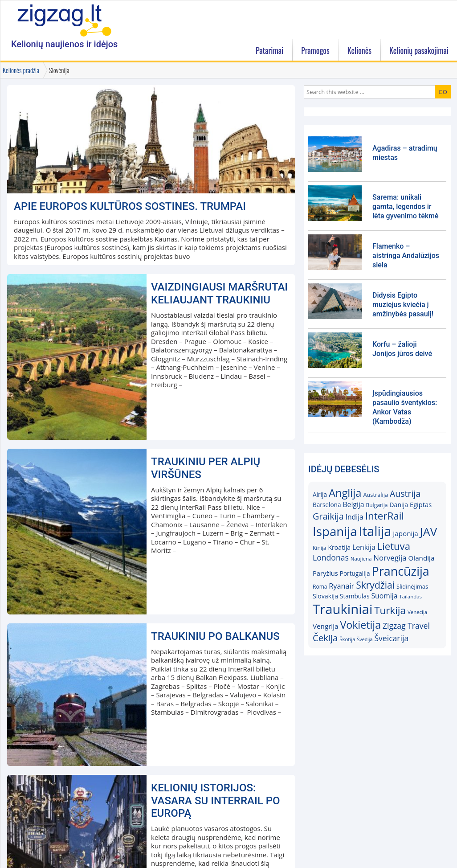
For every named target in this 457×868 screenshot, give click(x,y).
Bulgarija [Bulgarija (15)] (377, 505)
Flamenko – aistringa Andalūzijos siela (406, 256)
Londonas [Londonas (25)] (331, 557)
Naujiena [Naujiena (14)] (361, 559)
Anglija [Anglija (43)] (345, 493)
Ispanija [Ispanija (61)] (335, 531)
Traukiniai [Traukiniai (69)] (343, 609)
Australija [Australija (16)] (375, 495)
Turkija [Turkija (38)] (390, 610)
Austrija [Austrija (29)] (405, 493)
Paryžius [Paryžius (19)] (325, 573)
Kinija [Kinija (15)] (319, 548)
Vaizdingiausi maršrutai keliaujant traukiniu (219, 293)
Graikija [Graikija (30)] (328, 516)
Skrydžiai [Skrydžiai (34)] (375, 585)
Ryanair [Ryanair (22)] (341, 586)
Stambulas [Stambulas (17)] (355, 596)
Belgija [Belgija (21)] (353, 504)
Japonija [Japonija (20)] (405, 533)
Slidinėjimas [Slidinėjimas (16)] (412, 586)
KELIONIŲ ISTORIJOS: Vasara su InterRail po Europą (216, 801)
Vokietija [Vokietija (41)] (360, 625)
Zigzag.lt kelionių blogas (64, 20)
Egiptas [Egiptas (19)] (421, 504)
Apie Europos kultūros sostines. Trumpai (130, 206)
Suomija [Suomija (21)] (385, 596)
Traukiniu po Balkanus (215, 636)
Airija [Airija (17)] (320, 494)
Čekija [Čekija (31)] (325, 638)
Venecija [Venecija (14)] (417, 612)
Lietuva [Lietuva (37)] (394, 546)
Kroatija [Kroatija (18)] (339, 547)
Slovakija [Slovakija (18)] (325, 596)
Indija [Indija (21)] (355, 517)
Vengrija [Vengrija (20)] (325, 626)
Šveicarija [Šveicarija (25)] (391, 638)
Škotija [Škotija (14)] (347, 639)
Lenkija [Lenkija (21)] (364, 547)
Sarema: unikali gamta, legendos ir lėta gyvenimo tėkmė (406, 207)
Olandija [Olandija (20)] (422, 558)
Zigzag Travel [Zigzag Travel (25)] (406, 626)
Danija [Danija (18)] (399, 505)
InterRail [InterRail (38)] (385, 516)
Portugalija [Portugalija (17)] (355, 573)
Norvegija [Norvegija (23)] (390, 558)
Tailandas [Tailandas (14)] (410, 596)
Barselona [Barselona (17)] (327, 505)
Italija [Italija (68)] (375, 531)
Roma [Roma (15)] (320, 587)
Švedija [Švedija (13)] (365, 639)
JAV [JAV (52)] (429, 532)
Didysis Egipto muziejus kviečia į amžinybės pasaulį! (403, 305)
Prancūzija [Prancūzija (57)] (401, 571)
